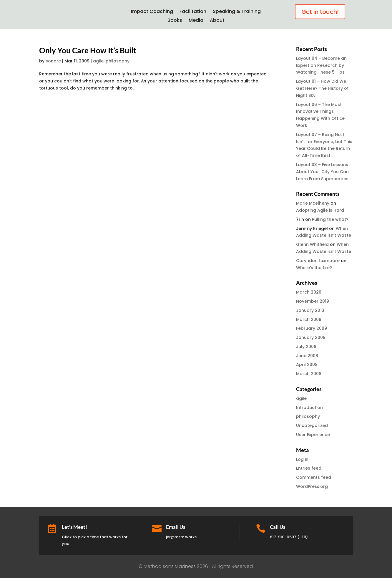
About (217, 21)
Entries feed (309, 468)
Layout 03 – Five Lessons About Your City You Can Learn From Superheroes (322, 172)
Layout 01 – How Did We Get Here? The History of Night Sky (322, 88)
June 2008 (307, 356)
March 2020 (309, 292)
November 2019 (313, 301)
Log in (302, 459)
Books (175, 21)
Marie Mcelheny (313, 203)
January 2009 (311, 337)
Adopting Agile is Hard (320, 210)
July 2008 (306, 347)
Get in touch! (320, 12)
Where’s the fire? (314, 268)
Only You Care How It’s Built (88, 50)
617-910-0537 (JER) (289, 537)
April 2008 (307, 365)
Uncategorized (312, 425)
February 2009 (312, 328)
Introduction (309, 408)
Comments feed (314, 477)
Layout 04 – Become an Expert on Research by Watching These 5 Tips (321, 65)
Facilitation (193, 12)
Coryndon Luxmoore (318, 261)
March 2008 (309, 374)
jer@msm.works (181, 537)
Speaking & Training (237, 12)
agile (98, 61)
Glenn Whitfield (312, 244)
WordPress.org (312, 486)
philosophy (118, 61)
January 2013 (310, 310)
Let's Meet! (74, 527)
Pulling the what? (330, 219)
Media (196, 21)
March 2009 (309, 319)
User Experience (313, 435)
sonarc (53, 61)
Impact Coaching (152, 12)
